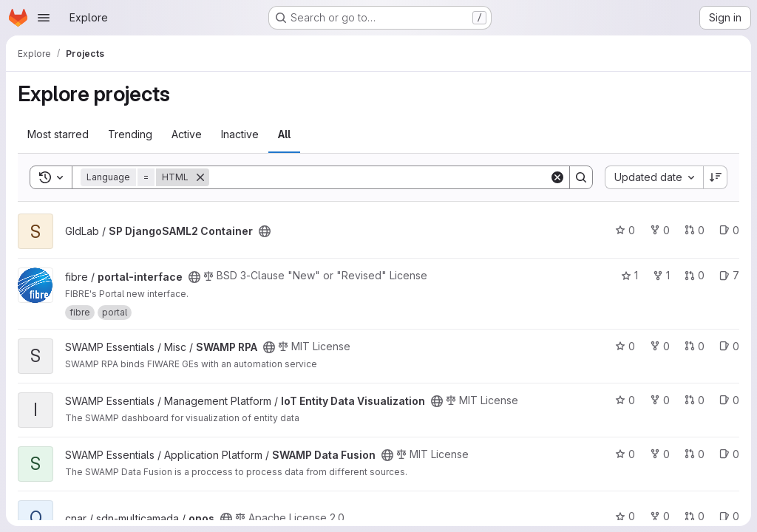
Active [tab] (187, 134)
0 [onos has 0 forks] (660, 516)
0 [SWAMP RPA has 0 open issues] (729, 346)
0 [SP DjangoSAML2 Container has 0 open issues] (729, 230)
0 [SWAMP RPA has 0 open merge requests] (695, 346)
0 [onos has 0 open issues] (729, 516)
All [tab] (284, 134)
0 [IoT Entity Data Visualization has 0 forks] (660, 400)
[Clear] (557, 177)
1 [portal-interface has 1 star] (629, 275)
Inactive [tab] (240, 134)
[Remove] (200, 177)
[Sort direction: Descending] (716, 177)
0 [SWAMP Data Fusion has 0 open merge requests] (695, 454)
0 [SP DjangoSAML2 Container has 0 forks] (660, 230)
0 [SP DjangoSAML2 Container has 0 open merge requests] (695, 230)
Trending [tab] (130, 134)
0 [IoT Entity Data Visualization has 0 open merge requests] (695, 400)
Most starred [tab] (58, 134)
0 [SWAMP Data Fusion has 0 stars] (625, 454)
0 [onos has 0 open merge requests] (695, 516)
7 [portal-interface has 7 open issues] (729, 275)
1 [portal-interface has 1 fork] (661, 275)
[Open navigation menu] (44, 18)
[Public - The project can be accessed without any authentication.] (265, 231)
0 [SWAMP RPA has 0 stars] (625, 346)
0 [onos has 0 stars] (625, 516)
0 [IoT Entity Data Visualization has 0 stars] (625, 400)
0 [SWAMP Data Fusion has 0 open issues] (729, 454)
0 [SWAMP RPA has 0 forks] (660, 346)
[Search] (379, 177)
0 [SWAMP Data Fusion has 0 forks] (660, 454)
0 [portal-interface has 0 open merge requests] (695, 275)
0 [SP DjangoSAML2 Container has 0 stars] (625, 230)
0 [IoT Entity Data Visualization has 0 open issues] (729, 400)
